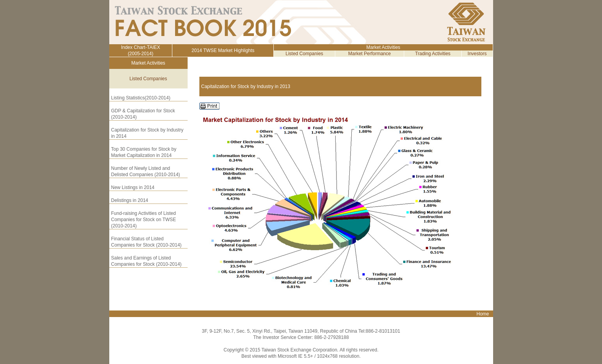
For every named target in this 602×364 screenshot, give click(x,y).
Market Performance (370, 54)
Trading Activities (433, 54)
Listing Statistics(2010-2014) (141, 98)
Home (483, 314)
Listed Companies (304, 54)
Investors (477, 54)
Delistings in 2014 (130, 200)
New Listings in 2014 (133, 187)
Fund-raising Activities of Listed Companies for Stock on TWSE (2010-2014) (144, 220)
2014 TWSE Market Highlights (223, 50)
